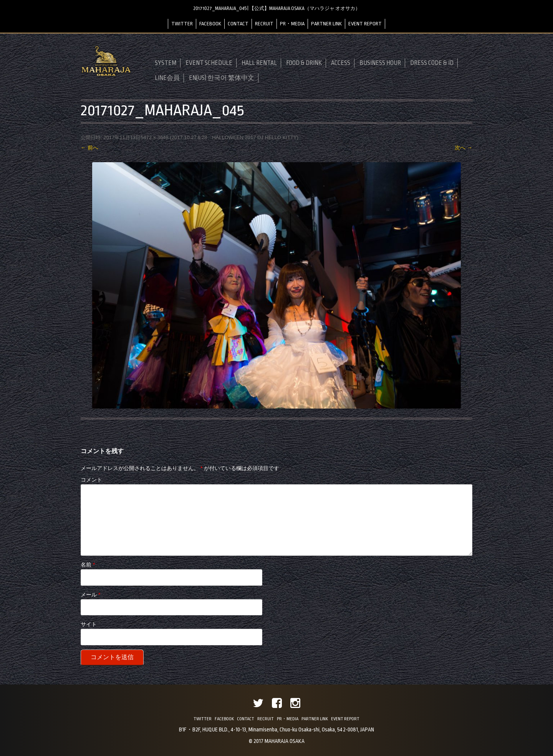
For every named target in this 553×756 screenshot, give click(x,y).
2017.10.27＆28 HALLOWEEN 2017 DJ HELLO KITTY (234, 137)
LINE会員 (167, 78)
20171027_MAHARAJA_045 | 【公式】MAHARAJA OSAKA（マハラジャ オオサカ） (277, 8)
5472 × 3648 (155, 137)
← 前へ (89, 148)
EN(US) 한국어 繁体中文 (222, 78)
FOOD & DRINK (304, 63)
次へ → (464, 148)
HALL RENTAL (259, 63)
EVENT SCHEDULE (209, 63)
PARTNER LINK (326, 24)
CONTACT (238, 24)
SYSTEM (166, 63)
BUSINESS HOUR (380, 63)
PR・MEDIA (292, 24)
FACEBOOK (210, 24)
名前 (88, 565)
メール (90, 595)
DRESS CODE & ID (432, 63)
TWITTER (182, 24)
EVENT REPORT (365, 24)
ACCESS (341, 63)
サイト (89, 624)
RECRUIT (264, 24)
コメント (91, 480)
